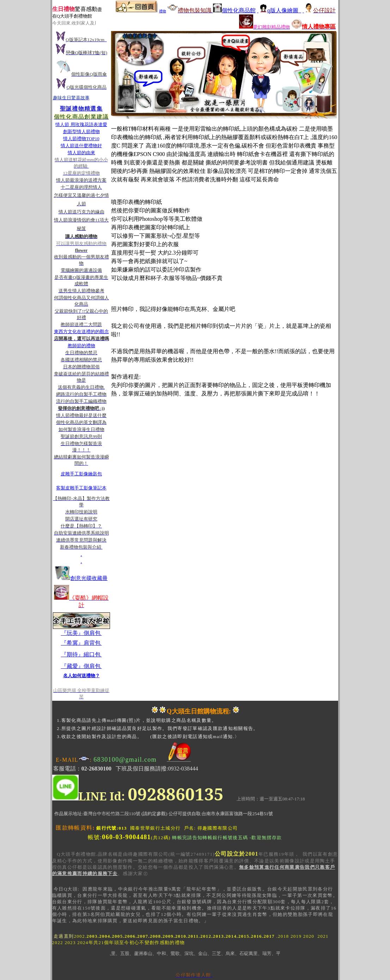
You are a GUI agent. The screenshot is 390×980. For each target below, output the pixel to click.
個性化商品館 (234, 10)
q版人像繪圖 (279, 10)
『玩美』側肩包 (81, 633)
